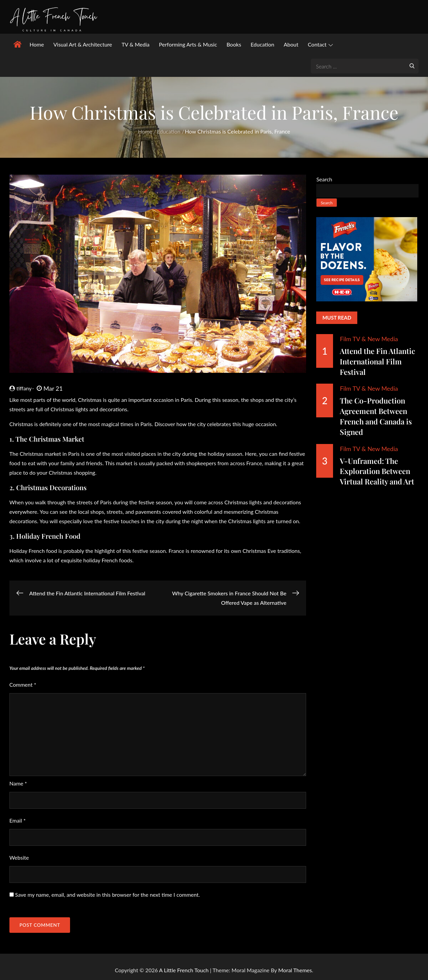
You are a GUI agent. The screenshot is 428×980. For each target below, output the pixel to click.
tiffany (21, 388)
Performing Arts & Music (188, 44)
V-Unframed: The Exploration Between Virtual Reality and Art (377, 471)
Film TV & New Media (369, 339)
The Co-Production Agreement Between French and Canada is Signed (376, 416)
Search (324, 179)
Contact (320, 44)
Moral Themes (295, 970)
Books (234, 44)
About (291, 44)
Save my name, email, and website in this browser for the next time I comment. (108, 895)
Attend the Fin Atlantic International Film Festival (377, 361)
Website (19, 857)
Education (262, 44)
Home (37, 44)
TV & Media (136, 44)
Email (18, 820)
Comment (23, 685)
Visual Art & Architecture (83, 44)
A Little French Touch (184, 970)
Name (18, 783)
